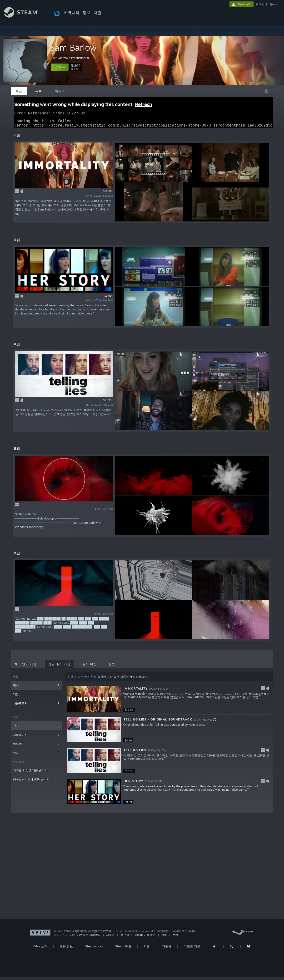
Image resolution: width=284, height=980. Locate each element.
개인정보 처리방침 (89, 938)
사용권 (110, 938)
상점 (57, 13)
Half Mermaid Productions (71, 58)
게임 (36, 697)
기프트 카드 (192, 949)
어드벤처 (36, 747)
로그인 (260, 4)
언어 (272, 4)
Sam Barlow (73, 47)
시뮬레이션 (36, 737)
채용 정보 (66, 949)
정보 (86, 13)
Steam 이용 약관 (145, 938)
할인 (112, 667)
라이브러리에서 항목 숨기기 (31, 782)
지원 (97, 13)
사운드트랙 (36, 706)
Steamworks (94, 949)
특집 (19, 91)
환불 (164, 938)
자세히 (60, 91)
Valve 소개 (40, 949)
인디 (36, 756)
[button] (60, 67)
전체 (36, 688)
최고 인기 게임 (25, 667)
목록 (39, 91)
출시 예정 (90, 667)
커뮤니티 (72, 13)
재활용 (167, 949)
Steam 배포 (123, 949)
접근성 (125, 938)
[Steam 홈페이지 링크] (25, 16)
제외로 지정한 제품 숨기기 (30, 773)
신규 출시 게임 (60, 667)
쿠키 (175, 938)
